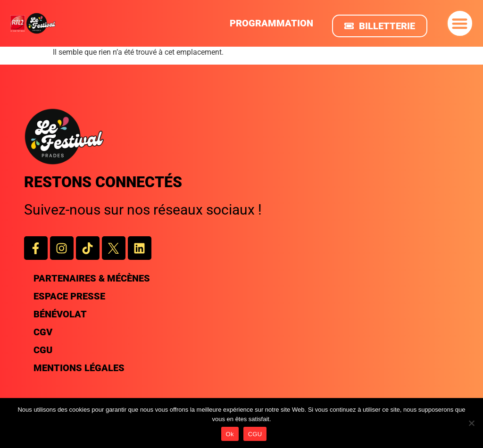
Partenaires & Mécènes (92, 278)
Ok (230, 434)
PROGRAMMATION (271, 23)
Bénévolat (60, 314)
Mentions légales (79, 368)
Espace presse (69, 296)
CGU (43, 350)
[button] (460, 23)
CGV (43, 332)
